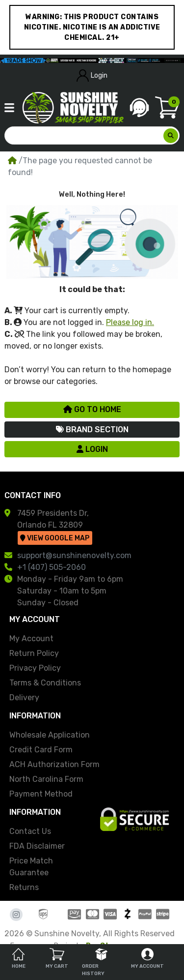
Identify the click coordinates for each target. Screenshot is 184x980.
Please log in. (130, 322)
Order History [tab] (95, 962)
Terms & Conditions (45, 683)
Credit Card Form (41, 750)
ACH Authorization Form (54, 764)
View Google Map (55, 538)
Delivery (24, 698)
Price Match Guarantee (31, 867)
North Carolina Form (46, 779)
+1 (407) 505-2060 (52, 567)
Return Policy (34, 653)
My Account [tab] (147, 959)
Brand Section (92, 430)
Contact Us (30, 831)
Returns (24, 887)
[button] (9, 108)
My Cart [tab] (57, 959)
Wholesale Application (50, 735)
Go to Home (92, 409)
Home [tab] (19, 959)
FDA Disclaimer (37, 846)
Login (92, 75)
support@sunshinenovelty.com (74, 555)
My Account (31, 638)
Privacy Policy (35, 668)
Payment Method (41, 794)
